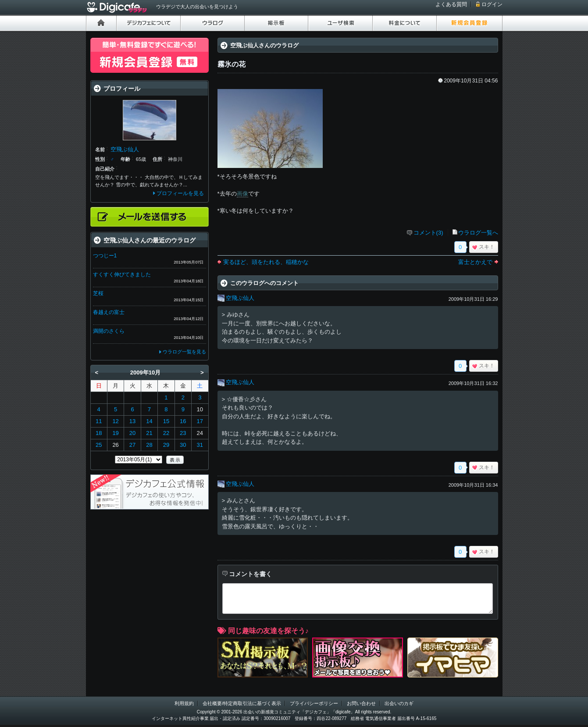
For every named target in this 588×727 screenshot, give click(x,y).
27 (132, 445)
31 (200, 445)
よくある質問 (451, 4)
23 (183, 433)
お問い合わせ (361, 703)
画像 (242, 194)
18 (99, 433)
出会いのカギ (399, 703)
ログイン (492, 4)
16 (183, 421)
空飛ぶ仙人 (240, 298)
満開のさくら (109, 331)
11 (99, 421)
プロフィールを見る (180, 193)
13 (132, 421)
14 (149, 421)
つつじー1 (105, 256)
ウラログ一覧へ (478, 233)
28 (149, 445)
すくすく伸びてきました (122, 274)
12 (115, 421)
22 (166, 433)
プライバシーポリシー (314, 703)
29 (166, 445)
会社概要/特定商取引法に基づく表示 (242, 703)
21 (149, 433)
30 (183, 445)
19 (115, 433)
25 (99, 445)
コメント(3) (428, 233)
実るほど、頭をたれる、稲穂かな (266, 262)
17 (200, 421)
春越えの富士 (109, 312)
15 (166, 421)
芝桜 (98, 293)
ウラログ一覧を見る (184, 352)
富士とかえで (475, 262)
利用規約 (184, 703)
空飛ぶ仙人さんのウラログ (264, 45)
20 (132, 433)
